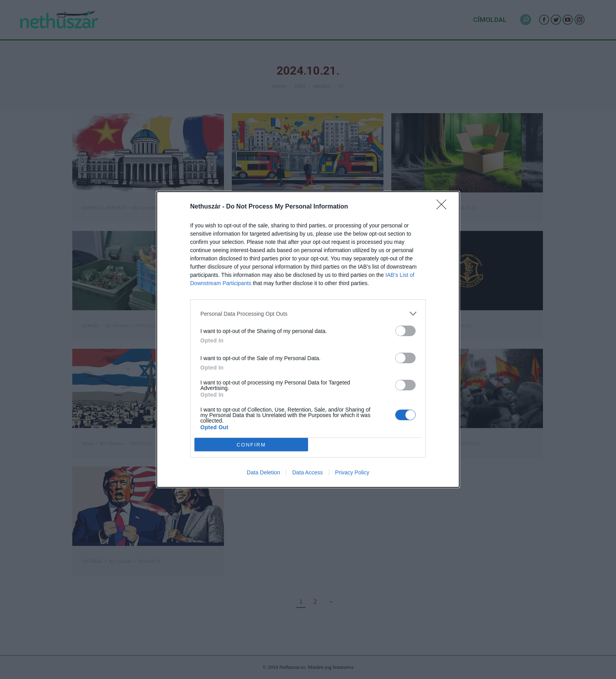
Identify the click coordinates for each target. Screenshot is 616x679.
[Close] (444, 207)
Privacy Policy (352, 472)
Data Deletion (263, 472)
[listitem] (308, 314)
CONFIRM (251, 445)
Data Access (308, 472)
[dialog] (308, 339)
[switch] (405, 331)
